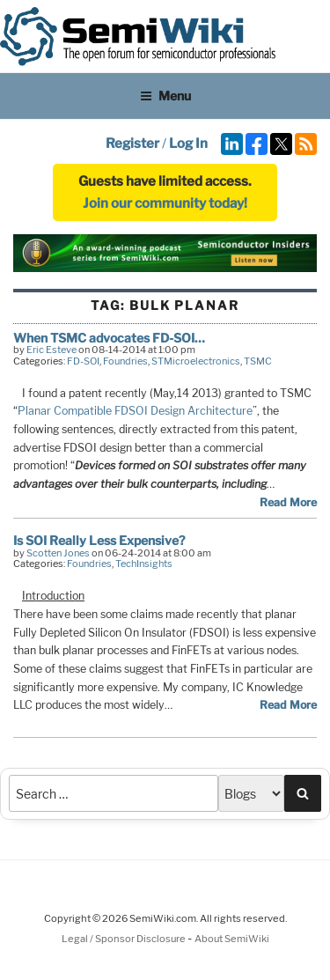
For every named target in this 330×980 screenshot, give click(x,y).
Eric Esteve (51, 350)
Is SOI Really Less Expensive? (99, 540)
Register (132, 144)
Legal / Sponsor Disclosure (125, 939)
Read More (288, 502)
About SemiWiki (232, 939)
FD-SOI (83, 361)
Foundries (125, 361)
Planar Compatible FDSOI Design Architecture (135, 411)
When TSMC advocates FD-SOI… (109, 338)
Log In (188, 144)
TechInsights (144, 564)
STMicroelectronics (196, 361)
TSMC (258, 361)
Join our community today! (165, 203)
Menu (165, 96)
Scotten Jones (58, 553)
